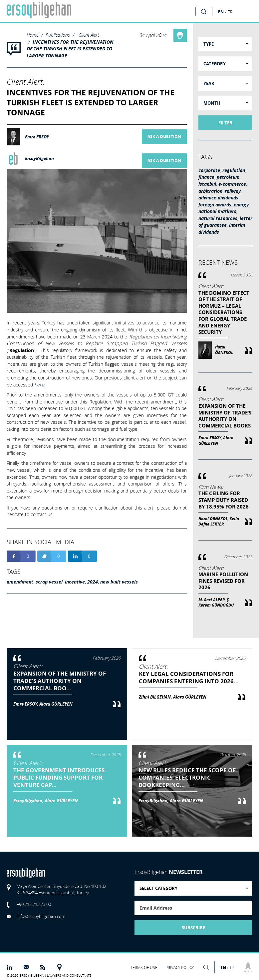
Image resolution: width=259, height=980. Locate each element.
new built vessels (119, 582)
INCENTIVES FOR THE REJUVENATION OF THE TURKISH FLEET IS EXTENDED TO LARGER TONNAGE (70, 49)
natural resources (218, 218)
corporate (209, 170)
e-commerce (232, 184)
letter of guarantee (225, 222)
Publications (58, 35)
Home (32, 35)
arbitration (210, 191)
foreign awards (215, 205)
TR (230, 12)
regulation (234, 170)
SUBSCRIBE (193, 928)
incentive (75, 582)
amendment (20, 582)
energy (241, 205)
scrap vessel (49, 582)
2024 (93, 582)
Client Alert (89, 35)
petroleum (228, 177)
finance (206, 177)
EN (221, 12)
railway (233, 191)
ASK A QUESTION (164, 137)
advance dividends (218, 198)
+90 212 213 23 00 (34, 904)
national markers (217, 211)
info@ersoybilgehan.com (41, 916)
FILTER (225, 123)
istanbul (207, 184)
